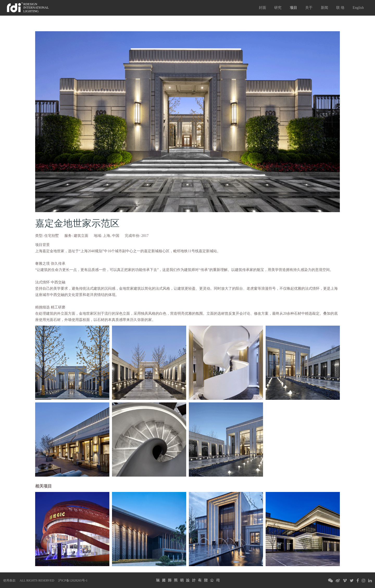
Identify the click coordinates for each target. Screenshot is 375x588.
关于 (309, 8)
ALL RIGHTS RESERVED (37, 580)
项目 (293, 8)
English (358, 8)
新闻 (324, 8)
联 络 (340, 8)
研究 (278, 8)
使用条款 (9, 580)
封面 (262, 8)
